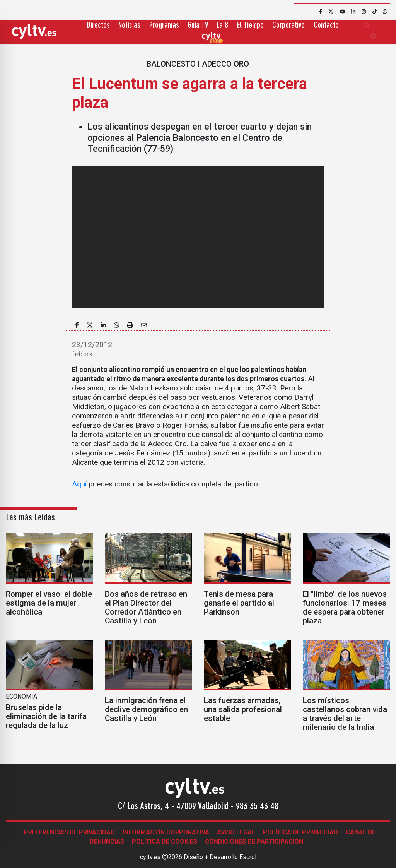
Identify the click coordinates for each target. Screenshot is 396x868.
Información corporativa (166, 832)
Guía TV (198, 26)
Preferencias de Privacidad (69, 832)
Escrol (248, 857)
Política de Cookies (165, 841)
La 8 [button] (222, 26)
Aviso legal (236, 832)
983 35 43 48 (257, 807)
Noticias (129, 26)
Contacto (326, 26)
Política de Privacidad (300, 832)
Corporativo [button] (288, 26)
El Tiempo (250, 26)
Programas (164, 26)
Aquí (79, 484)
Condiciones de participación (254, 841)
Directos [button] (98, 26)
